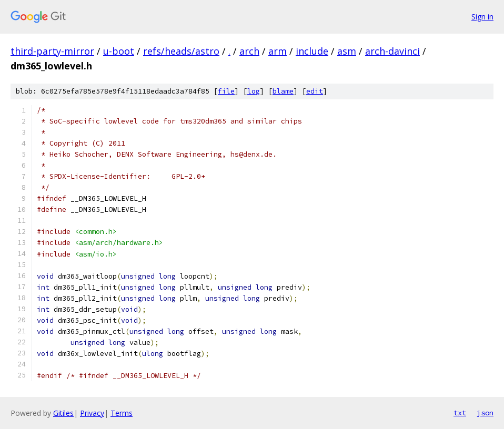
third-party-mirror (52, 51)
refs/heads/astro (181, 51)
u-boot (119, 51)
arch (249, 51)
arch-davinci (392, 51)
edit (315, 91)
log (254, 91)
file (226, 91)
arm (278, 51)
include (312, 51)
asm (347, 51)
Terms (122, 413)
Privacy (92, 413)
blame (283, 91)
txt (460, 413)
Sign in (482, 17)
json (485, 413)
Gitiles (63, 413)
